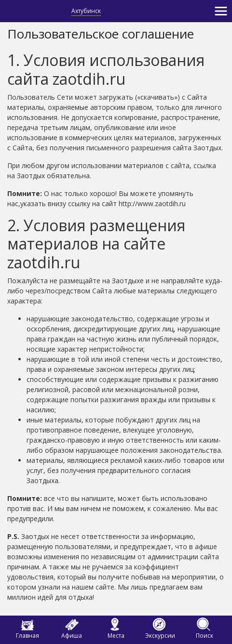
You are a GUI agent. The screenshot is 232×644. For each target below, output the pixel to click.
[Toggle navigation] (221, 11)
